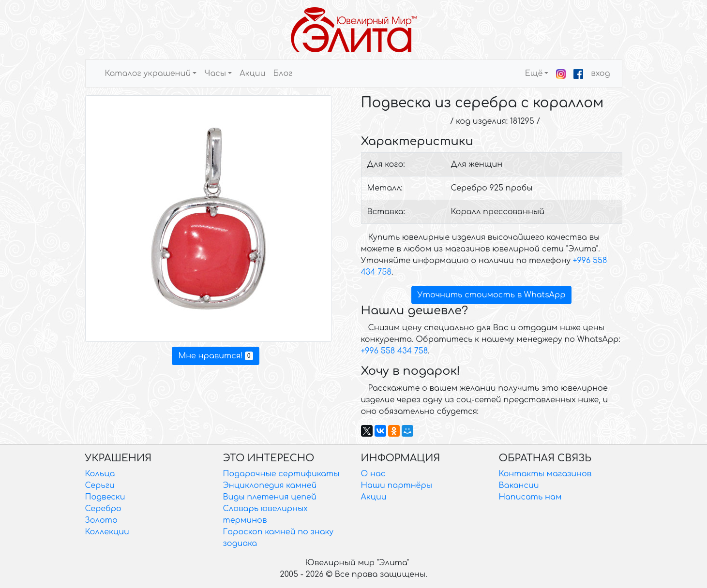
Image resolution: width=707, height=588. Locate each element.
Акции (252, 73)
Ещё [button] (534, 73)
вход (600, 73)
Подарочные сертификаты (281, 474)
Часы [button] (215, 73)
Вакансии (519, 485)
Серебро (103, 509)
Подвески (105, 497)
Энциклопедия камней (270, 485)
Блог (283, 73)
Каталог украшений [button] (148, 73)
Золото (101, 520)
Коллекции (107, 532)
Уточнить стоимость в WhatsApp (492, 295)
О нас (373, 474)
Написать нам (530, 497)
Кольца (100, 474)
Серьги (100, 485)
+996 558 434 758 (395, 351)
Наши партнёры (397, 485)
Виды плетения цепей (270, 497)
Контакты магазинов (545, 474)
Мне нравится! (215, 356)
